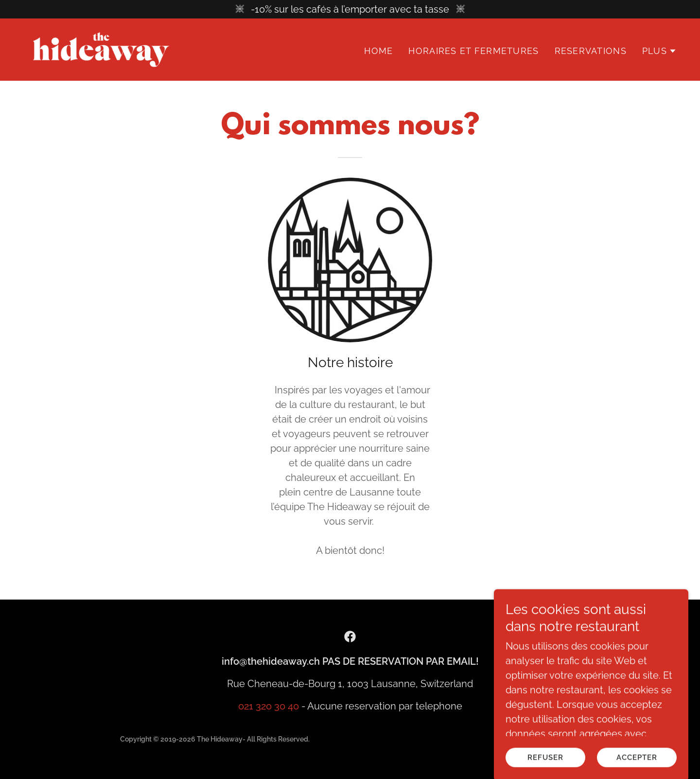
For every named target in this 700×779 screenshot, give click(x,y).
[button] (659, 51)
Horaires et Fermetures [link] (473, 51)
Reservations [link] (591, 51)
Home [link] (378, 51)
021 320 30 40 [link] (269, 706)
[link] (101, 49)
